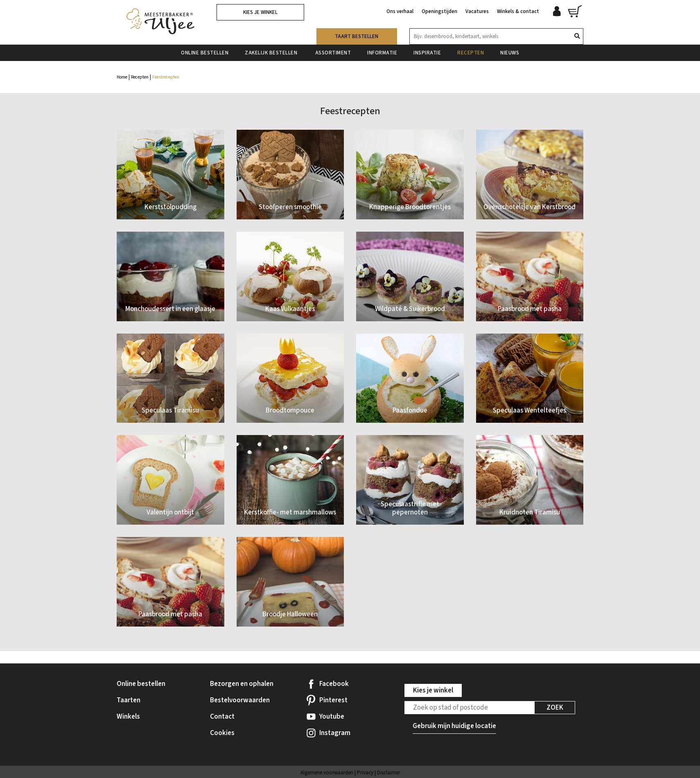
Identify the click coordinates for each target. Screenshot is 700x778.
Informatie (382, 53)
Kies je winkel (260, 12)
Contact (222, 717)
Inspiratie (427, 53)
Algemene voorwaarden (327, 773)
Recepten (471, 53)
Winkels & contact (518, 11)
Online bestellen (205, 53)
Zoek (555, 708)
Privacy (365, 773)
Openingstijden (439, 11)
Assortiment (333, 53)
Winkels (128, 717)
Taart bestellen (357, 36)
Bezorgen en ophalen (242, 684)
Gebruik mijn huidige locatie (454, 726)
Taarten (129, 700)
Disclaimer (388, 773)
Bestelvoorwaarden (240, 700)
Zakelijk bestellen (272, 53)
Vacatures (477, 11)
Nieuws (510, 53)
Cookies (222, 733)
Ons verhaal (400, 11)
